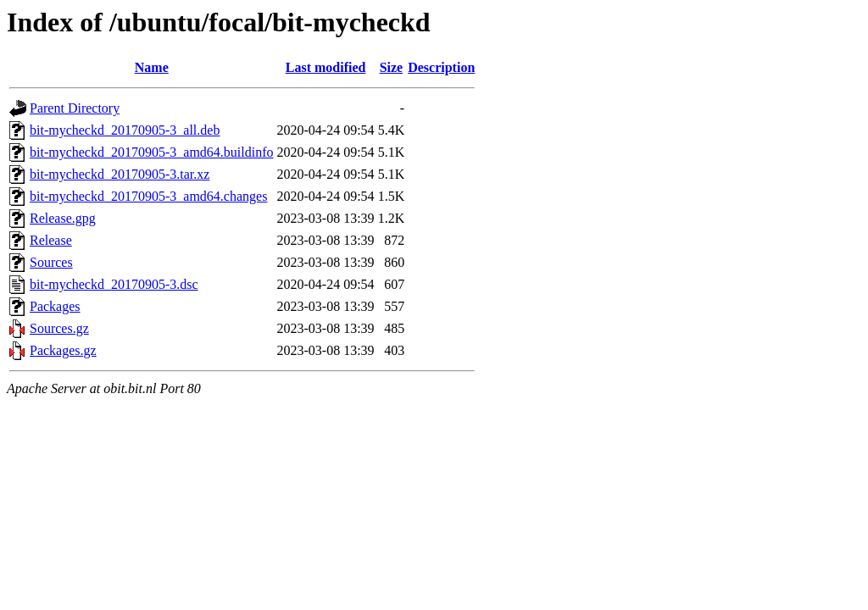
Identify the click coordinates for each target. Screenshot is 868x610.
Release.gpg (63, 218)
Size (392, 67)
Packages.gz (63, 350)
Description (441, 67)
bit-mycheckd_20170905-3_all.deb (125, 130)
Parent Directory (75, 108)
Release (51, 240)
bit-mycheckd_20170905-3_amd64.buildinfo (152, 152)
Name (152, 67)
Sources (51, 262)
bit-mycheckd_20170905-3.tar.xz (120, 174)
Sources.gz (59, 328)
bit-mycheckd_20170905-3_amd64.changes (148, 196)
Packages (55, 306)
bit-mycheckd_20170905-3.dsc (114, 284)
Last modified (326, 67)
